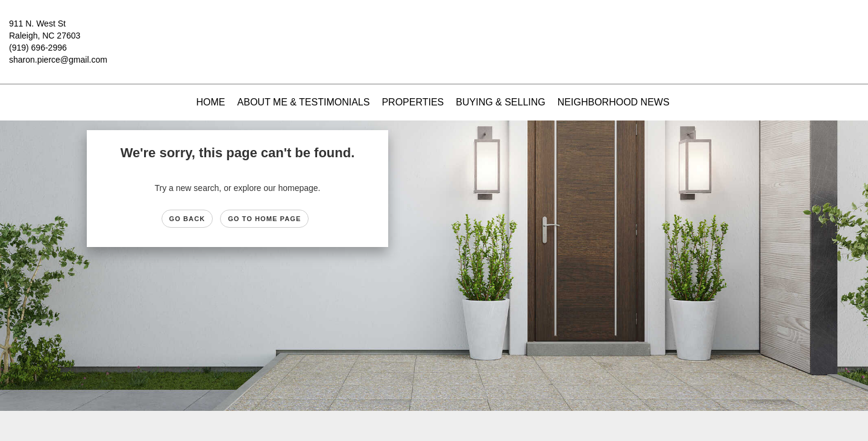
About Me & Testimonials (304, 102)
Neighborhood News (614, 102)
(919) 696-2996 (38, 48)
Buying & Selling (501, 102)
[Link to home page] (434, 33)
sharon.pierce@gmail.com (58, 60)
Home (211, 102)
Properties (413, 102)
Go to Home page (264, 219)
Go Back (187, 219)
